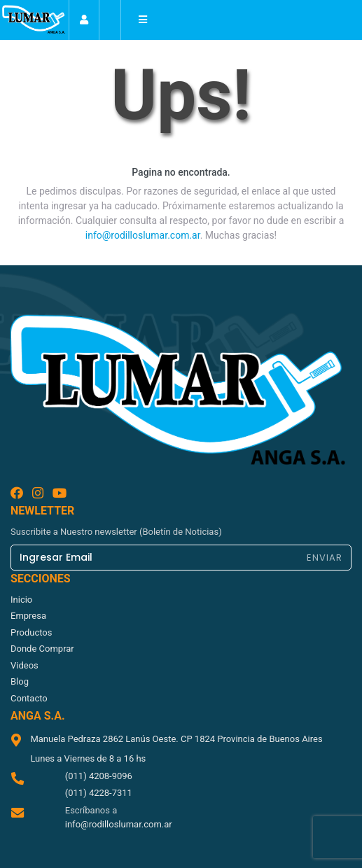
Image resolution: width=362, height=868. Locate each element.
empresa (28, 616)
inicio (21, 600)
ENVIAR (325, 558)
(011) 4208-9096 (99, 776)
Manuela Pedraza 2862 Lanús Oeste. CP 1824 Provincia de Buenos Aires (176, 739)
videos (25, 665)
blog (20, 681)
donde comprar (42, 649)
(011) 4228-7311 (99, 793)
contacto (29, 698)
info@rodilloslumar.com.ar (143, 235)
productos (31, 632)
